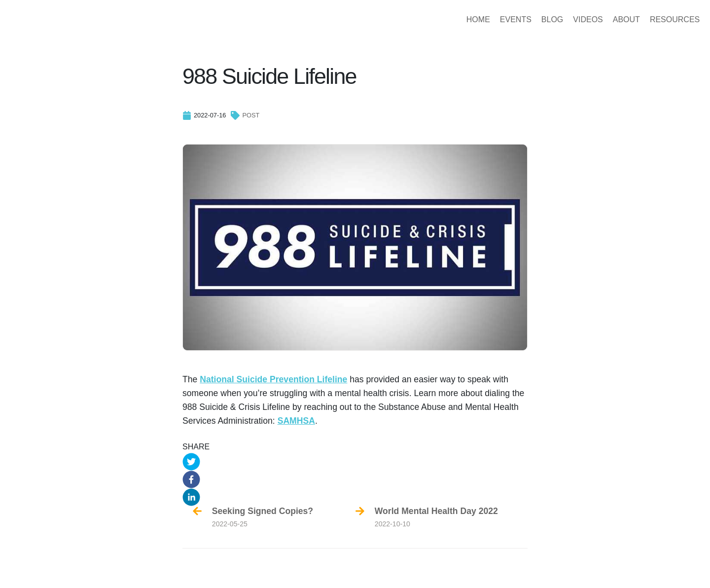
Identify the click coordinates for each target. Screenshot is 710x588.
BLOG (533, 19)
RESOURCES (656, 19)
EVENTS (497, 19)
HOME (459, 19)
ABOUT (607, 19)
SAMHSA (296, 421)
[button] (355, 462)
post (251, 115)
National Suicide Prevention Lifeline (273, 379)
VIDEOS (568, 19)
